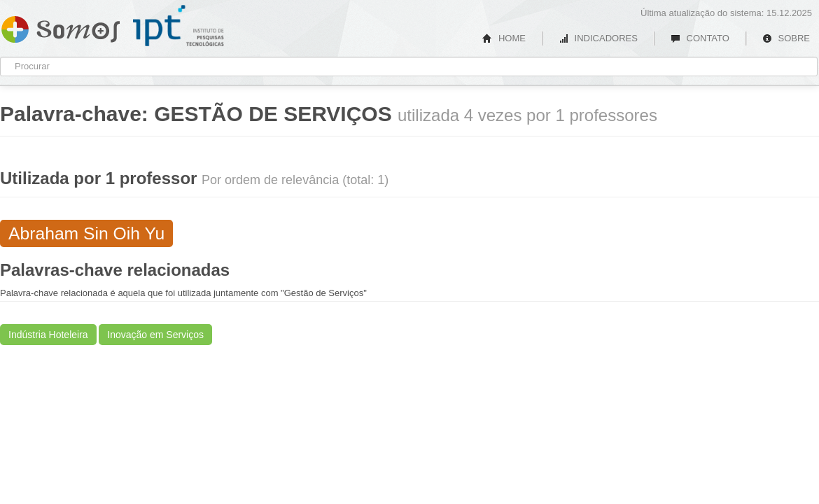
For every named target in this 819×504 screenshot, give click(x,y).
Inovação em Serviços (155, 335)
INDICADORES (598, 38)
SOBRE (786, 38)
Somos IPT (61, 27)
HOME (504, 38)
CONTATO (700, 38)
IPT (178, 26)
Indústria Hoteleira (48, 335)
